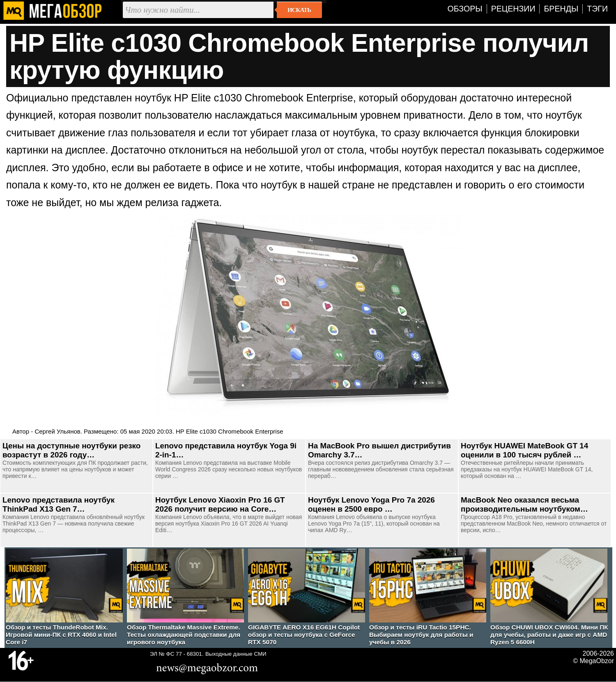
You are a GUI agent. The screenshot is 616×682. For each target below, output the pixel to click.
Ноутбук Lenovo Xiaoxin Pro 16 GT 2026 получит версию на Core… (220, 504)
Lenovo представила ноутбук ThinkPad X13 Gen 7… (59, 504)
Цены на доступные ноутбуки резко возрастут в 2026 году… (71, 450)
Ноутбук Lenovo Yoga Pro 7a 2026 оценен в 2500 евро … (371, 504)
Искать (299, 10)
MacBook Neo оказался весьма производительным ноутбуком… (524, 504)
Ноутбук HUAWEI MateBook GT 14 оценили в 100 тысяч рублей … (524, 450)
